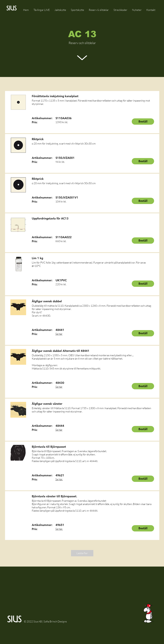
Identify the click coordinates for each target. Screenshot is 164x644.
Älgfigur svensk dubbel (47, 301)
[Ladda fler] (82, 553)
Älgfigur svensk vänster (47, 404)
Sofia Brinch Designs (55, 621)
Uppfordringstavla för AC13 (50, 218)
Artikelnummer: (42, 118)
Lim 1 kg (37, 258)
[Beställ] (143, 122)
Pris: (35, 122)
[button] (99, 10)
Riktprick (38, 139)
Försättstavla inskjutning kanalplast (55, 96)
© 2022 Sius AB (33, 621)
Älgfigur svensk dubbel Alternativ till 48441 (61, 351)
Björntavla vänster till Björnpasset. (54, 496)
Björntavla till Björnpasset (49, 447)
